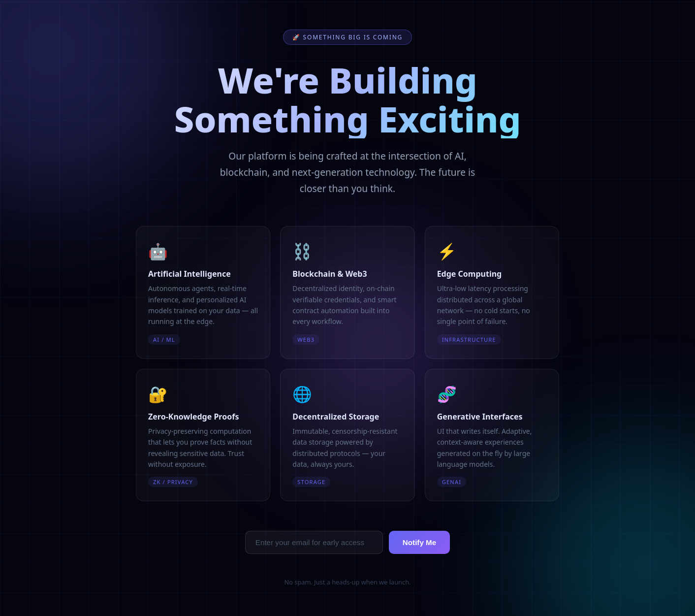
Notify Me (419, 542)
